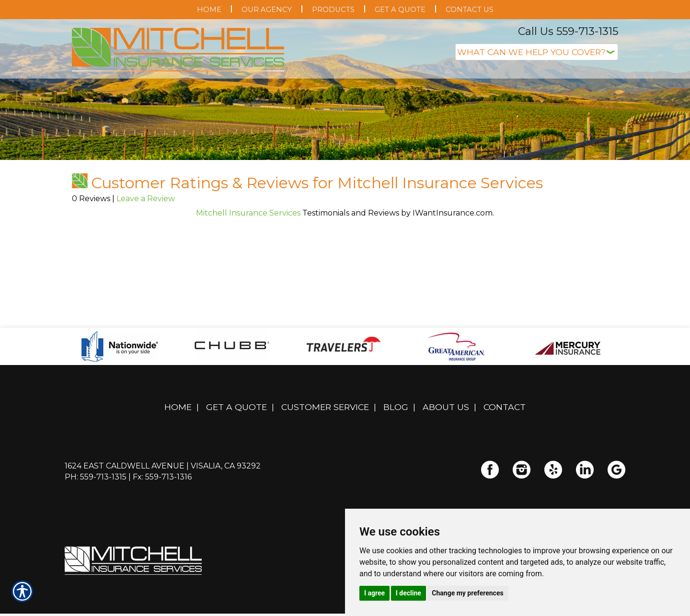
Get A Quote (236, 439)
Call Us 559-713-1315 (568, 31)
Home (178, 439)
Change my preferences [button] (467, 593)
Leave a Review (146, 230)
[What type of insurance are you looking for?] (537, 52)
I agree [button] (374, 593)
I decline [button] (408, 593)
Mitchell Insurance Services (248, 245)
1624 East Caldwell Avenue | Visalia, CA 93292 (163, 497)
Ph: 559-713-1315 (96, 508)
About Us (446, 439)
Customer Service (325, 439)
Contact (505, 439)
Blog (396, 439)
